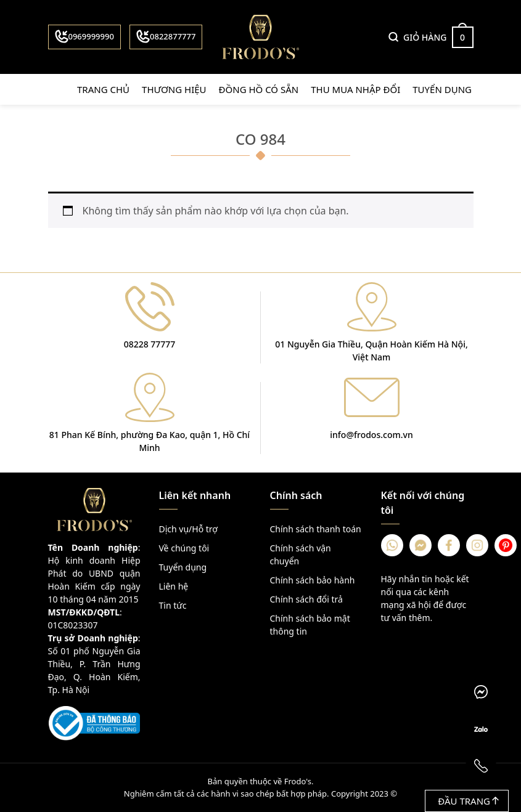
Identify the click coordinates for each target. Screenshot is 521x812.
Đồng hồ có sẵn (259, 89)
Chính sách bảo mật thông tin (310, 625)
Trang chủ (103, 89)
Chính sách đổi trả (306, 599)
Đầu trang (468, 801)
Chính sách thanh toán (316, 529)
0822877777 (166, 36)
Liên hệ (174, 586)
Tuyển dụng (442, 89)
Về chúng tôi (184, 548)
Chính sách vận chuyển (301, 554)
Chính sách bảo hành (313, 580)
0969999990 (84, 36)
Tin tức (173, 605)
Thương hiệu (174, 89)
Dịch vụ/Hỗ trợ (188, 529)
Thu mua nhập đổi (355, 89)
